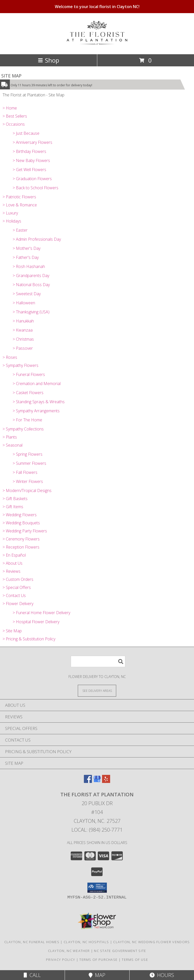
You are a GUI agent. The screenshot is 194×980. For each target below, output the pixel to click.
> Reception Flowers (21, 547)
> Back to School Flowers (35, 188)
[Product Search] (98, 661)
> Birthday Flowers (29, 151)
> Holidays (12, 221)
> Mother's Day (27, 248)
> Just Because (26, 133)
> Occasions (14, 124)
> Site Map (12, 631)
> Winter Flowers (28, 481)
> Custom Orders (18, 579)
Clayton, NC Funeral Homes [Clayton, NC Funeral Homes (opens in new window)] (32, 942)
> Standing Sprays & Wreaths (39, 402)
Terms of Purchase (98, 960)
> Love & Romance (20, 205)
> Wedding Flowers (20, 515)
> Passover (23, 348)
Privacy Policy (60, 960)
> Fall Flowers (25, 472)
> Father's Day (26, 257)
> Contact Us (14, 595)
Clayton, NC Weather (69, 951)
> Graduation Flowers (32, 179)
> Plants (10, 437)
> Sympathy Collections (23, 429)
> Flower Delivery (18, 604)
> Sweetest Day (27, 294)
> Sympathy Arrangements (36, 411)
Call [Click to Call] (32, 975)
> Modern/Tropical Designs (27, 491)
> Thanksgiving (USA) (31, 312)
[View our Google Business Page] (97, 781)
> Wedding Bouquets (21, 523)
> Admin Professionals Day (37, 239)
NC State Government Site (120, 951)
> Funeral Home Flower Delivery (41, 613)
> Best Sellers (15, 116)
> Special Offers (17, 587)
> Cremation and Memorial (37, 384)
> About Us (13, 563)
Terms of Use (135, 960)
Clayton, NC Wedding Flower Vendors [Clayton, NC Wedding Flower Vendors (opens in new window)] (151, 942)
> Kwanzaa (23, 330)
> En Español (14, 555)
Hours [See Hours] (162, 975)
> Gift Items (13, 507)
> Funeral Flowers (29, 374)
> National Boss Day (31, 285)
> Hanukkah (23, 321)
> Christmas (23, 339)
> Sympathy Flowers (20, 365)
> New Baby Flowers (31, 160)
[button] (97, 888)
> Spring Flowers (28, 454)
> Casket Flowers (28, 393)
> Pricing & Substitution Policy (29, 639)
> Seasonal (13, 445)
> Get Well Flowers (29, 170)
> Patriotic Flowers (19, 197)
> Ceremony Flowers (21, 539)
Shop (48, 60)
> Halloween (24, 303)
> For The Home (27, 420)
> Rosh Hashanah (29, 266)
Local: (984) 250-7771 (97, 830)
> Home (10, 108)
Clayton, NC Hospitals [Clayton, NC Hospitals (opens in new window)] (86, 942)
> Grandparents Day (31, 276)
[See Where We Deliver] (97, 690)
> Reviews (11, 571)
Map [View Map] (97, 975)
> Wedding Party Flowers (25, 531)
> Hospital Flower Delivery (36, 622)
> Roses (10, 357)
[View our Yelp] (106, 781)
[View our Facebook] (88, 781)
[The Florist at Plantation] (97, 42)
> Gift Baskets (15, 499)
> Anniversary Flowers (32, 142)
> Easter (20, 230)
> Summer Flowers (29, 463)
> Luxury (10, 213)
